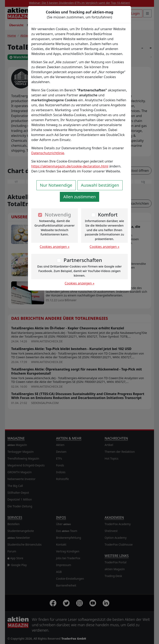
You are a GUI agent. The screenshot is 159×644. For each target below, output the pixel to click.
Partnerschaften (83, 260)
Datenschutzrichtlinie (48, 153)
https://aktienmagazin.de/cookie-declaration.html (70, 166)
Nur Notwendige (56, 185)
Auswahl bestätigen (100, 185)
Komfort (108, 214)
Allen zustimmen (80, 197)
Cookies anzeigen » (55, 247)
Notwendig (58, 214)
